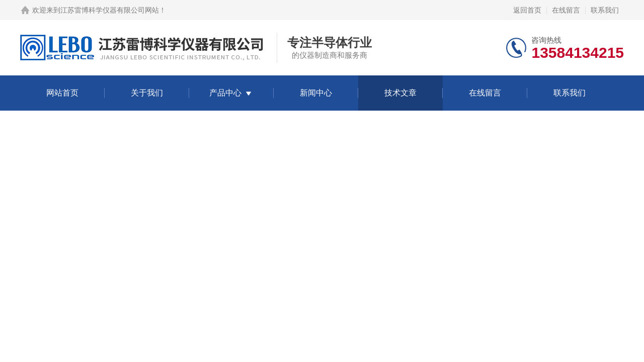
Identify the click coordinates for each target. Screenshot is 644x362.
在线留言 (566, 10)
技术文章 (400, 93)
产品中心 (225, 93)
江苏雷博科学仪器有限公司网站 (110, 10)
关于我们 (147, 93)
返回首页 (527, 10)
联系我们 (605, 10)
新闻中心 (316, 93)
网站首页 (62, 93)
